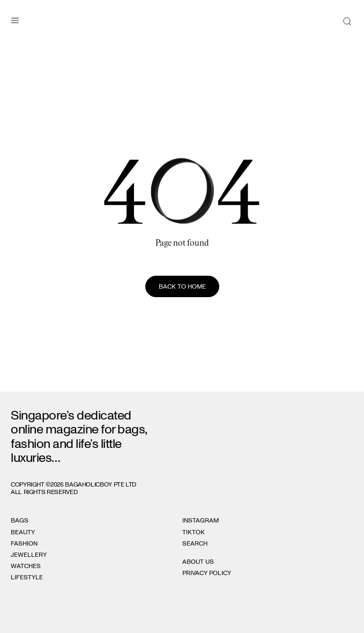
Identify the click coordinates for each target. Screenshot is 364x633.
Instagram (200, 520)
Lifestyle (27, 577)
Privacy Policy (207, 573)
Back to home (182, 286)
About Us (198, 562)
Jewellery (29, 555)
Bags (20, 520)
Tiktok (194, 532)
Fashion (24, 543)
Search (195, 543)
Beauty (23, 532)
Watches (26, 566)
